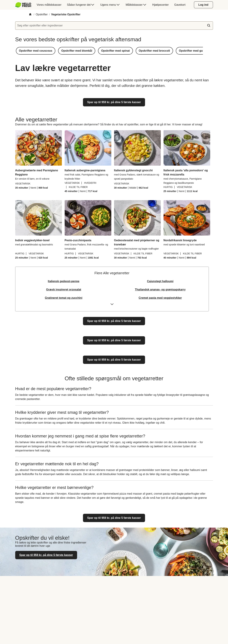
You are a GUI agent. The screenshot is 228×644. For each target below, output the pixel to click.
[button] (36, 51)
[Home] (30, 15)
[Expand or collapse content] (112, 305)
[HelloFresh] (23, 5)
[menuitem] (25, 5)
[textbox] (114, 26)
